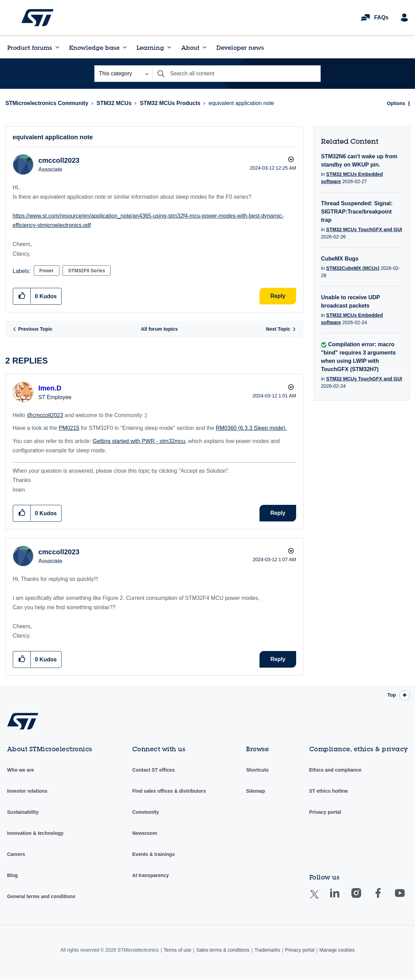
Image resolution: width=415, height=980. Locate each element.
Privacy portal (325, 812)
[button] (22, 296)
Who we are (21, 770)
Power (47, 271)
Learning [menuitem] (150, 48)
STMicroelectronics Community (37, 18)
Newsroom (145, 833)
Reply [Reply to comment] (278, 513)
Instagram (363, 898)
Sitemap (255, 791)
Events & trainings (154, 854)
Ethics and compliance (336, 770)
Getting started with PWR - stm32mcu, (140, 441)
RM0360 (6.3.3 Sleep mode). (251, 428)
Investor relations (27, 791)
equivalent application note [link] (241, 103)
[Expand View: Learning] (169, 47)
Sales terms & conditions (223, 950)
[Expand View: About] (205, 47)
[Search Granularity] (123, 74)
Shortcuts (257, 770)
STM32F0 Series (87, 271)
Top (392, 695)
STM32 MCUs (114, 103)
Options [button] (396, 103)
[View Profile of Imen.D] (50, 388)
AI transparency (151, 875)
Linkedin (341, 898)
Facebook (385, 898)
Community (146, 812)
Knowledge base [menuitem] (94, 48)
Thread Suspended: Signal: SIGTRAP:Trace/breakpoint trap (357, 212)
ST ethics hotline (329, 791)
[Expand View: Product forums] (57, 47)
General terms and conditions (41, 896)
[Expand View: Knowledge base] (125, 47)
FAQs (381, 17)
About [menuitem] (190, 48)
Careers (16, 854)
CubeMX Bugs (340, 259)
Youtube (406, 898)
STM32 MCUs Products (170, 103)
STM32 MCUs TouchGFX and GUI (364, 229)
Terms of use (177, 950)
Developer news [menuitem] (240, 48)
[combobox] (237, 74)
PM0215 (69, 428)
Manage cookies (337, 950)
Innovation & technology (35, 833)
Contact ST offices (154, 770)
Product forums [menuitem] (30, 48)
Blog (13, 875)
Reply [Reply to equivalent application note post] (278, 296)
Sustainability (23, 812)
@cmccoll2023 (45, 415)
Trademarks (267, 950)
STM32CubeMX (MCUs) (353, 268)
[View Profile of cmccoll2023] (59, 160)
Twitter (320, 899)
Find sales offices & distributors (169, 791)
